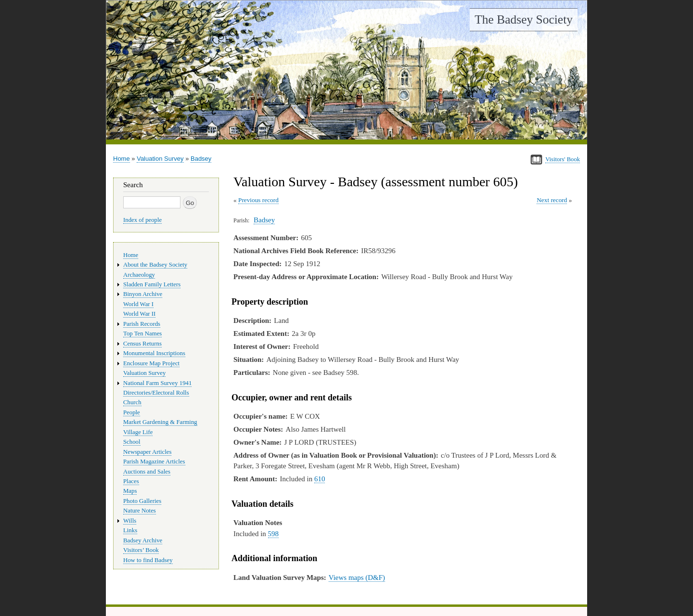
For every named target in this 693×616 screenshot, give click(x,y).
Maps (130, 491)
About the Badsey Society (155, 265)
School (132, 442)
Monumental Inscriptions (154, 353)
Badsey (201, 159)
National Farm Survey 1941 (157, 383)
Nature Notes (140, 511)
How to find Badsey (148, 560)
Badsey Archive (143, 540)
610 (320, 479)
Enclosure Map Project (151, 363)
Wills (130, 521)
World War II (139, 314)
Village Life (138, 432)
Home (122, 159)
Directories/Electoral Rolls (156, 393)
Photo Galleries (142, 501)
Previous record (258, 200)
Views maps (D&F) (357, 577)
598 (273, 534)
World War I (138, 304)
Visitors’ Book (141, 550)
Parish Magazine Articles (154, 462)
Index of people (142, 220)
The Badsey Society (524, 19)
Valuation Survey (160, 159)
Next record (552, 200)
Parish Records (142, 324)
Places (131, 481)
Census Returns (142, 344)
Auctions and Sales (147, 472)
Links (130, 530)
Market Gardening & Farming (160, 422)
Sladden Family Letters (152, 284)
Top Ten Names (142, 334)
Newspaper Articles (147, 452)
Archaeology (139, 275)
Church (132, 402)
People (132, 412)
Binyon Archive (143, 294)
